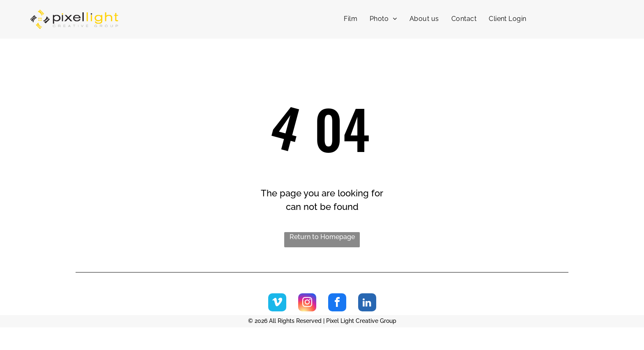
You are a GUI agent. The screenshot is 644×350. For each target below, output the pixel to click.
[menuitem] (351, 19)
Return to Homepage (322, 237)
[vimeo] (277, 303)
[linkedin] (367, 303)
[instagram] (307, 303)
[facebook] (337, 303)
